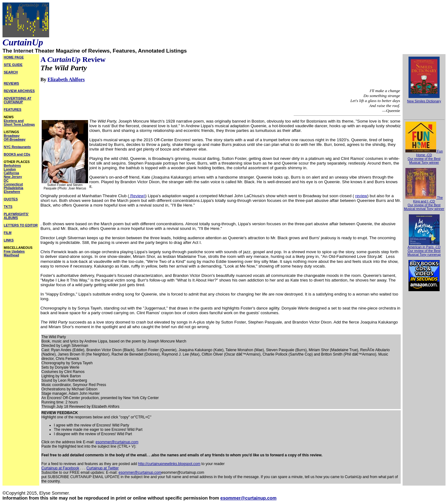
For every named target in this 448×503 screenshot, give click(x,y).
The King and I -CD (424, 199)
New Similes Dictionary (424, 101)
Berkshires (12, 165)
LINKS (9, 240)
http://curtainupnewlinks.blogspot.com (169, 464)
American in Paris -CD (424, 245)
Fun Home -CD (424, 153)
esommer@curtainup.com (117, 442)
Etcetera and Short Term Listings (19, 123)
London (10, 169)
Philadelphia (14, 188)
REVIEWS (11, 83)
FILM (8, 233)
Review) (137, 196)
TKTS (8, 207)
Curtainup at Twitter (103, 468)
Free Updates (14, 251)
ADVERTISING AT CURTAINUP (18, 100)
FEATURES (13, 109)
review (361, 196)
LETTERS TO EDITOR (21, 225)
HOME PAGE (14, 57)
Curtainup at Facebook (60, 468)
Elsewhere (12, 192)
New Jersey (13, 177)
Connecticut (13, 184)
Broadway (12, 136)
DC (6, 180)
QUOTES (11, 199)
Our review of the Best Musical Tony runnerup (424, 253)
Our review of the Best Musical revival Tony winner (424, 207)
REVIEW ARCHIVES (19, 91)
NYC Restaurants (17, 147)
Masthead (11, 255)
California (11, 173)
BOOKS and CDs (17, 154)
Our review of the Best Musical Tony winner (424, 161)
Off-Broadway (15, 139)
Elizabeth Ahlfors (66, 79)
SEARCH (11, 72)
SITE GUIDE (13, 65)
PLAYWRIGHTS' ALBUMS (16, 216)
